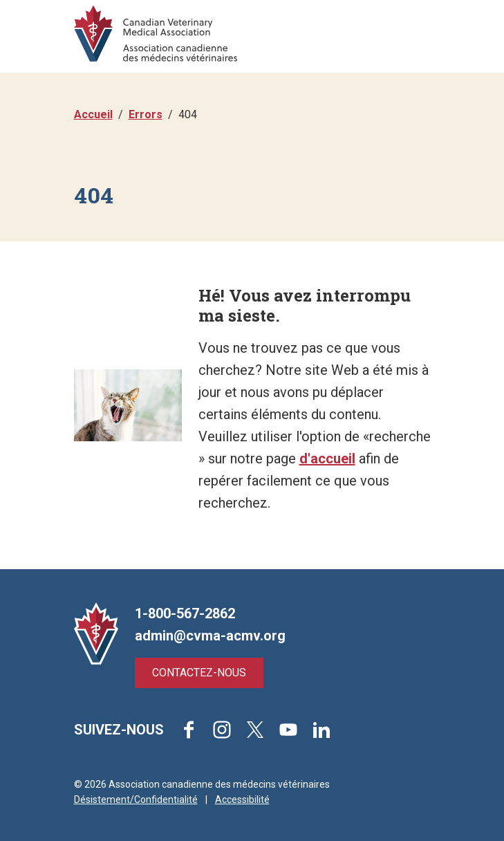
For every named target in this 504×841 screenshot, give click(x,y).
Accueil (93, 114)
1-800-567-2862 (185, 613)
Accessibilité (242, 800)
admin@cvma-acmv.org (210, 636)
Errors (146, 114)
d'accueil (327, 459)
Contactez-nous (199, 673)
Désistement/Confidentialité (136, 800)
